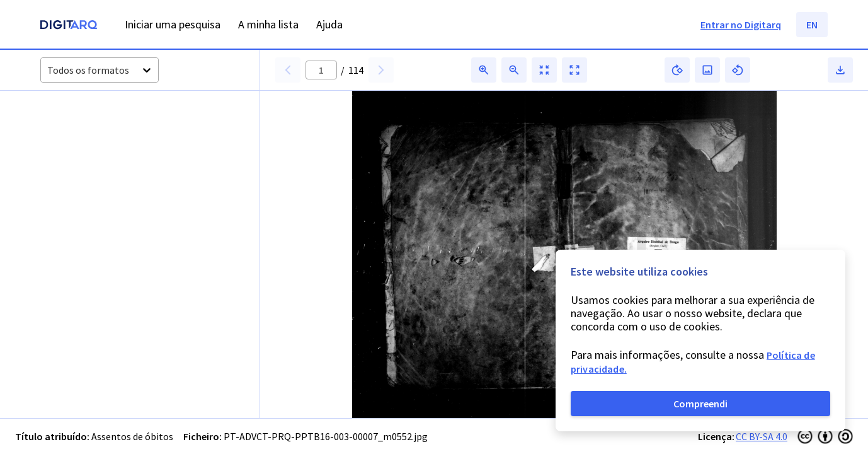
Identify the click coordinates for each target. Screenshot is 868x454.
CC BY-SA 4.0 (762, 436)
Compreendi (700, 404)
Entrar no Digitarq (741, 25)
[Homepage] (69, 26)
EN (812, 25)
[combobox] (48, 70)
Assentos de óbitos (132, 436)
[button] (85, 151)
